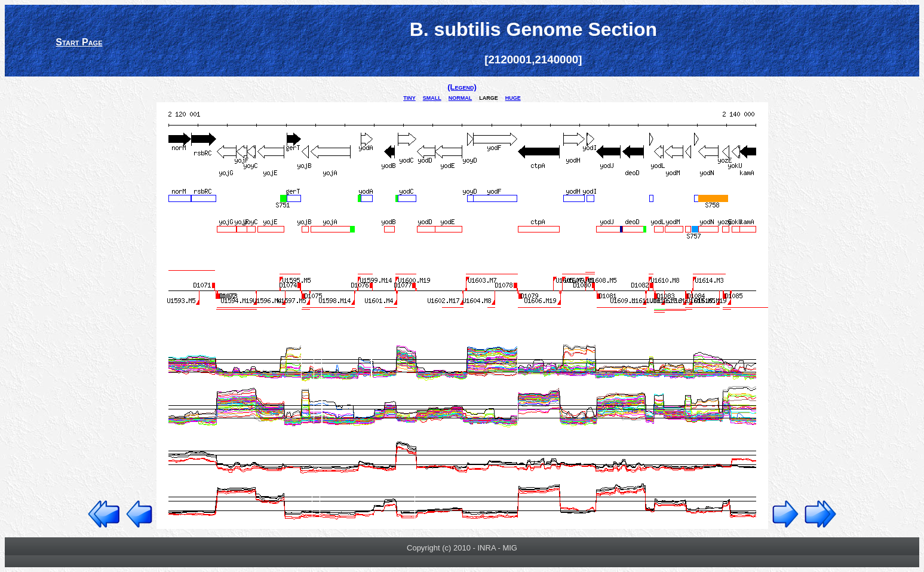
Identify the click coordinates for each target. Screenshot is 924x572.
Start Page (79, 42)
